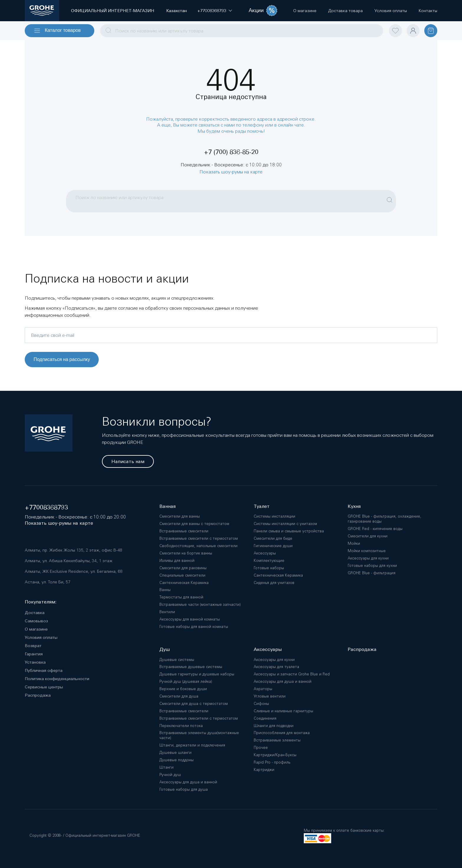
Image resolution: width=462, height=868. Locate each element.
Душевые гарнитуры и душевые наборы (197, 674)
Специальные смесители (182, 575)
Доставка (35, 613)
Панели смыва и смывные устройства (289, 531)
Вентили (167, 612)
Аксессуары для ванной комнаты (190, 619)
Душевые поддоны (176, 760)
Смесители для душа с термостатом (194, 704)
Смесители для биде (273, 538)
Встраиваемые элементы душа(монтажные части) (199, 735)
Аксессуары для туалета (276, 667)
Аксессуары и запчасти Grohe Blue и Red (292, 674)
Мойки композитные (367, 551)
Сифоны (261, 704)
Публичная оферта (44, 670)
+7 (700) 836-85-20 (231, 152)
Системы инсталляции (274, 516)
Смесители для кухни (368, 536)
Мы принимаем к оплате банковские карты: (344, 830)
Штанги (166, 767)
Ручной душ (170, 775)
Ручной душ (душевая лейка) (186, 681)
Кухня (354, 506)
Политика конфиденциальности (57, 679)
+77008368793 (46, 507)
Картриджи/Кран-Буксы (275, 755)
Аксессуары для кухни (368, 558)
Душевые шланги (175, 753)
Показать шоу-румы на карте (231, 172)
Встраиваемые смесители (184, 531)
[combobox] (242, 31)
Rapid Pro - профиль (272, 762)
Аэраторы (263, 689)
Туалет (262, 506)
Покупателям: (41, 602)
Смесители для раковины (183, 568)
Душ (165, 649)
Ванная (168, 506)
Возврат (33, 646)
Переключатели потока (181, 726)
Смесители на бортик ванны (186, 553)
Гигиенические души (273, 546)
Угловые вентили (270, 696)
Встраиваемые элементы (277, 740)
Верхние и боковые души (183, 689)
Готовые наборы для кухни (372, 566)
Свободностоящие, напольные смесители (198, 546)
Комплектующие (269, 561)
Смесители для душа (179, 696)
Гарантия (34, 654)
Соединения (265, 718)
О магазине (36, 629)
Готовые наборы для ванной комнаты (194, 627)
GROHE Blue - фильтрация (372, 573)
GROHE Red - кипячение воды (375, 529)
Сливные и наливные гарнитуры (283, 711)
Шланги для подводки (274, 726)
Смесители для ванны (180, 516)
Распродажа (38, 695)
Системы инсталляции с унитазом (285, 524)
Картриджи (264, 770)
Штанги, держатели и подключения (192, 745)
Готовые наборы (269, 568)
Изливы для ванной (177, 561)
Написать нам (128, 461)
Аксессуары (265, 553)
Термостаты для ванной (181, 597)
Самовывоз (36, 621)
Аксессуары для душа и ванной (188, 782)
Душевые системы (177, 660)
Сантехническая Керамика (184, 583)
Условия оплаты (41, 637)
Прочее (261, 748)
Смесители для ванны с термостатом (194, 524)
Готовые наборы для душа (184, 789)
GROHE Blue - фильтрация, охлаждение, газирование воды (385, 519)
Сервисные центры (44, 687)
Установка (35, 662)
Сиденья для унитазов (274, 583)
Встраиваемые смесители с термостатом (199, 538)
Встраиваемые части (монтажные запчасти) (200, 604)
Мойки (354, 543)
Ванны (165, 590)
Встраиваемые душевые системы (191, 667)
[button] (212, 11)
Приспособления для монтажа (282, 733)
